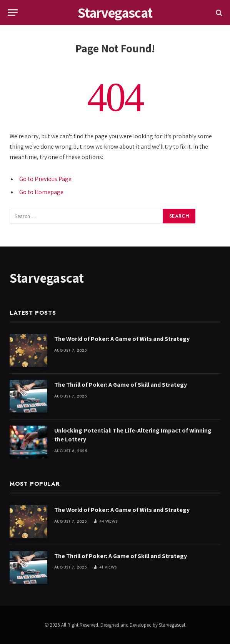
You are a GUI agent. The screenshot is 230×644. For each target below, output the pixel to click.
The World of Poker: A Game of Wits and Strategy (122, 339)
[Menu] (13, 13)
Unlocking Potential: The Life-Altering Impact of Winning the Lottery (133, 435)
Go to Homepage (41, 192)
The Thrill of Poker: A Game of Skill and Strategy (121, 385)
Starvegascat (172, 625)
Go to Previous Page (45, 179)
